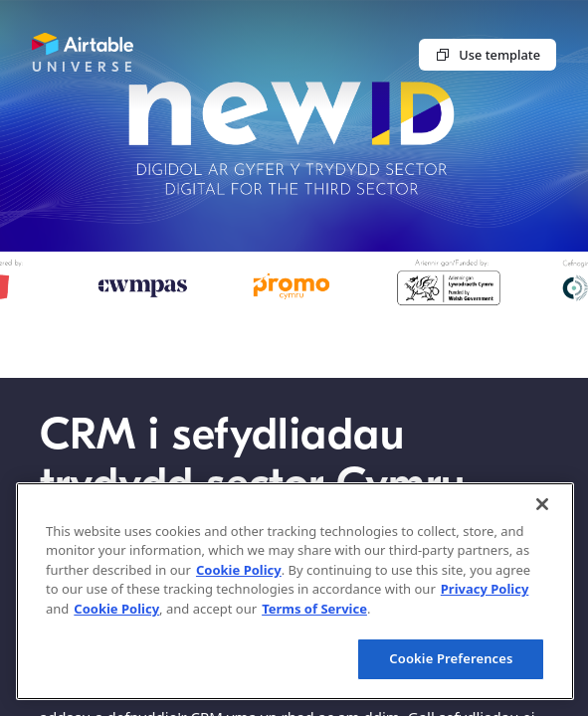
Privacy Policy (485, 589)
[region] (295, 591)
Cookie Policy (239, 570)
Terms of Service (314, 609)
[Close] (542, 504)
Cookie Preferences (451, 658)
